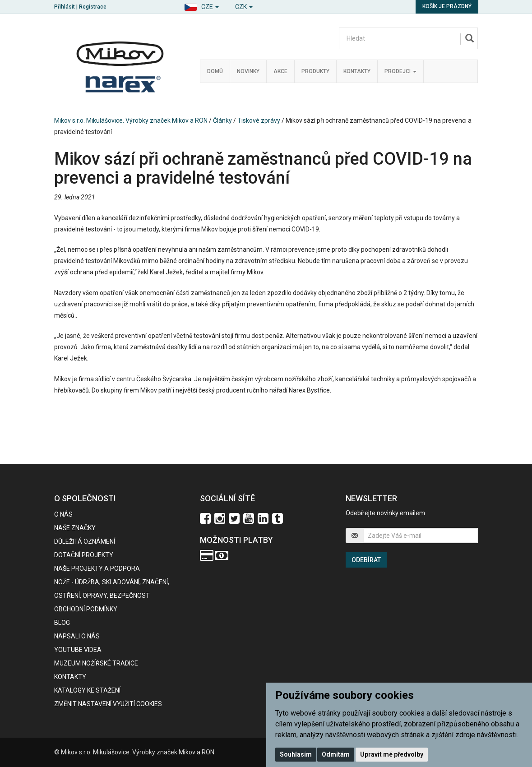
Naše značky (75, 528)
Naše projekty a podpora (97, 568)
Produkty (315, 71)
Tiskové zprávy (259, 120)
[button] (201, 6)
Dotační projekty (84, 555)
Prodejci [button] (400, 71)
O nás (63, 514)
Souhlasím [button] (296, 754)
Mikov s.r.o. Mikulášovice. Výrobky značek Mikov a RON (131, 120)
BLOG (62, 623)
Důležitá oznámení (85, 541)
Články (222, 120)
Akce (280, 71)
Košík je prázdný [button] (447, 6)
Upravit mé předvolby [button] (392, 754)
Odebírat (366, 560)
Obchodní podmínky (86, 609)
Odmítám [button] (336, 754)
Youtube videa (78, 650)
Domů (215, 71)
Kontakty (357, 71)
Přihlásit (65, 7)
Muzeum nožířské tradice (96, 663)
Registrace (93, 7)
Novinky (248, 71)
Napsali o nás (77, 636)
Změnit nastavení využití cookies (108, 704)
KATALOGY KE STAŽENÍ (87, 690)
